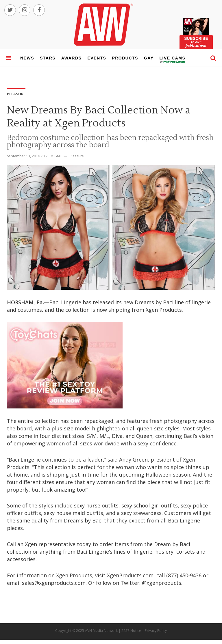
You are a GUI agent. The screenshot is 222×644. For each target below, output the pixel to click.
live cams (173, 62)
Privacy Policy (156, 631)
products (125, 58)
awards (71, 58)
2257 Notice (131, 631)
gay (149, 58)
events (97, 58)
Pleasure (77, 156)
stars (48, 58)
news (27, 58)
